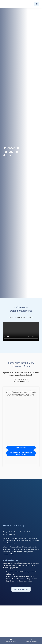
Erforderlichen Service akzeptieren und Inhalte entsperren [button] (21, 453)
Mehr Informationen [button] (21, 398)
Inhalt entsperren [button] (21, 448)
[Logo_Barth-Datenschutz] (12, 4)
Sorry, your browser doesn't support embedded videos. (21, 331)
